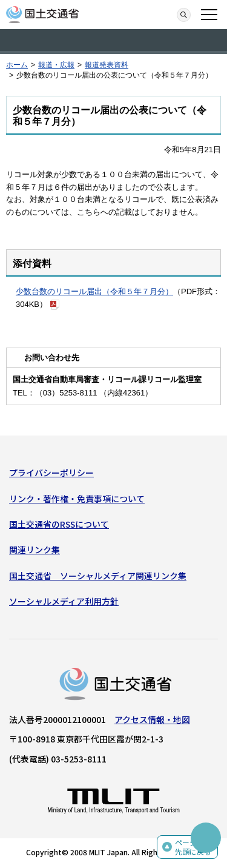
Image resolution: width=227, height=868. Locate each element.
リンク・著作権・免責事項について (77, 499)
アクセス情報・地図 (152, 719)
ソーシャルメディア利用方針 (64, 601)
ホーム (17, 65)
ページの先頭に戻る (193, 847)
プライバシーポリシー (51, 473)
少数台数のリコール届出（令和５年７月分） (94, 291)
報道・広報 (56, 65)
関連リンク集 (35, 550)
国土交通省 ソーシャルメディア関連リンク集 (98, 576)
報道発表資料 (107, 65)
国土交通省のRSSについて (59, 524)
